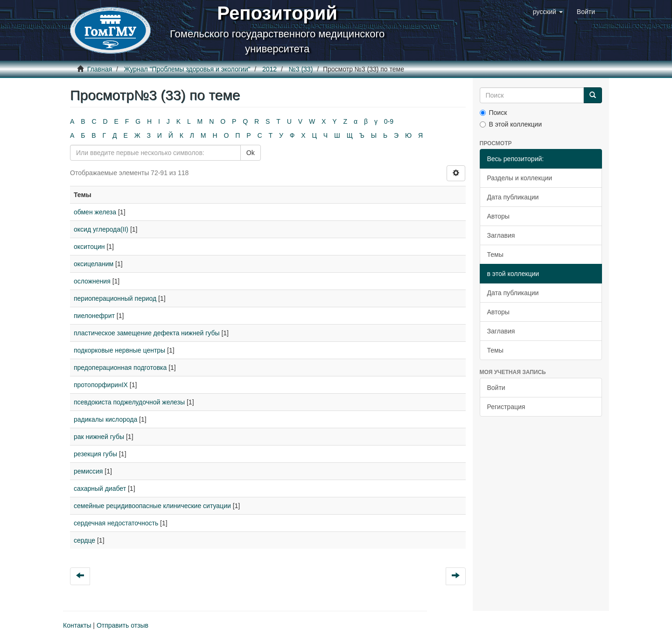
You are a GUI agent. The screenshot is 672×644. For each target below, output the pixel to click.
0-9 (389, 121)
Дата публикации (513, 197)
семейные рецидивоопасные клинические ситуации (152, 506)
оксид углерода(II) (101, 229)
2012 (269, 69)
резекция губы (95, 454)
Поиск (493, 113)
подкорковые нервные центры (119, 350)
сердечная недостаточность (116, 523)
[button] (548, 12)
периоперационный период (115, 298)
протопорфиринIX (101, 385)
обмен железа (95, 212)
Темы (495, 255)
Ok (251, 153)
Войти (496, 388)
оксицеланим (94, 264)
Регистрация (506, 407)
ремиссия (88, 471)
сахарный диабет (100, 488)
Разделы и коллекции (520, 178)
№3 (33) (301, 69)
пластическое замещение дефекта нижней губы (147, 333)
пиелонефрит (94, 316)
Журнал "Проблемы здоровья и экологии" (187, 69)
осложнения (92, 281)
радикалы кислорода (105, 419)
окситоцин (89, 247)
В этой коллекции (511, 124)
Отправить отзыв (122, 625)
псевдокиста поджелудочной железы (129, 402)
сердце (84, 540)
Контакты (77, 625)
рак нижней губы (99, 437)
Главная (100, 69)
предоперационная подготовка (120, 368)
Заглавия (501, 235)
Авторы (498, 216)
